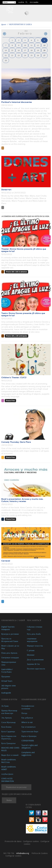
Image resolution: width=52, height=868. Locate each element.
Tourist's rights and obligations (29, 747)
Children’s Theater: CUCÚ (14, 378)
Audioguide (6, 693)
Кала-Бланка (6, 727)
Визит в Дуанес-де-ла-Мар (10, 647)
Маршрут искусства (35, 646)
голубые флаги (7, 774)
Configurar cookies (31, 841)
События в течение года (35, 628)
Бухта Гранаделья (8, 743)
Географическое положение (28, 707)
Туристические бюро (30, 731)
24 (25, 55)
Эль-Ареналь (7, 718)
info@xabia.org (23, 853)
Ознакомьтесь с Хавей (13, 620)
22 (12, 55)
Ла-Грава (5, 706)
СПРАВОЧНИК (28, 741)
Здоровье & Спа (33, 664)
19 (38, 50)
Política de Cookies (40, 853)
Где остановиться (28, 727)
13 (44, 45)
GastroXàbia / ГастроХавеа (7, 671)
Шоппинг (31, 655)
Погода (24, 713)
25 (31, 55)
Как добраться (27, 718)
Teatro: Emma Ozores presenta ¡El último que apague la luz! (23, 314)
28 (6, 60)
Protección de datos (13, 841)
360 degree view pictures (8, 687)
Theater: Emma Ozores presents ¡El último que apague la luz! (24, 250)
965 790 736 (9, 853)
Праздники (6, 676)
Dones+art (6, 190)
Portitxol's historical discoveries (17, 102)
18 (31, 50)
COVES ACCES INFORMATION (8, 780)
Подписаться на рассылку (16, 787)
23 (19, 55)
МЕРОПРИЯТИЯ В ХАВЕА (21, 24)
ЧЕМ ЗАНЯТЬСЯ (34, 620)
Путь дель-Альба (34, 634)
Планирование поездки (34, 699)
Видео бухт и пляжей (10, 755)
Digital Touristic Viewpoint (8, 628)
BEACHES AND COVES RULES (10, 749)
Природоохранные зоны (9, 663)
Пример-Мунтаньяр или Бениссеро (9, 712)
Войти (9, 800)
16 (19, 50)
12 (38, 45)
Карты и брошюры (29, 736)
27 (44, 55)
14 (6, 50)
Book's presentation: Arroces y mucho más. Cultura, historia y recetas (22, 500)
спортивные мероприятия (32, 640)
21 (6, 55)
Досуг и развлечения (35, 659)
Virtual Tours (7, 681)
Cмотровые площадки (10, 657)
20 (44, 50)
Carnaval (6, 561)
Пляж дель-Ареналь (9, 653)
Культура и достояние (10, 634)
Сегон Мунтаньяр (8, 722)
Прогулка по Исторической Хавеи (10, 640)
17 (25, 50)
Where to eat (27, 722)
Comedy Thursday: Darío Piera (16, 442)
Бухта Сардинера (8, 731)
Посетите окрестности (36, 669)
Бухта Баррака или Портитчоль (9, 737)
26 (38, 55)
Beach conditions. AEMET (9, 768)
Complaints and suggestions (28, 754)
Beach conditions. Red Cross (9, 761)
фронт (4, 24)
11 (31, 45)
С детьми (31, 650)
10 (25, 45)
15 (12, 50)
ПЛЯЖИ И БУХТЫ (9, 699)
